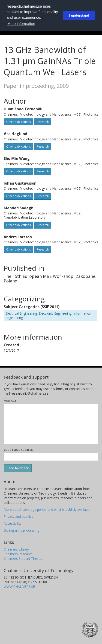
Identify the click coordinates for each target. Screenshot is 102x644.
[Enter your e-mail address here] (51, 457)
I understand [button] (79, 15)
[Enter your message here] (51, 424)
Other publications (18, 122)
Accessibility (13, 523)
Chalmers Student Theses (23, 559)
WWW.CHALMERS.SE (19, 587)
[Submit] (18, 468)
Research (43, 122)
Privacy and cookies (18, 516)
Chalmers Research (18, 554)
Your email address (18, 450)
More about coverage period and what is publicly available (47, 509)
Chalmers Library (16, 549)
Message (10, 401)
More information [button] (21, 24)
